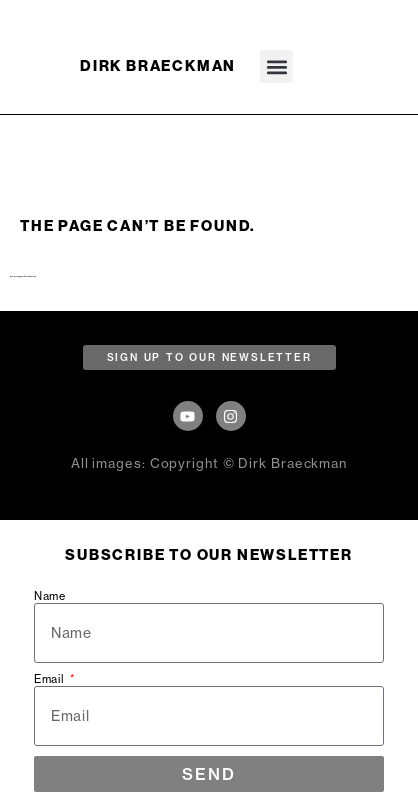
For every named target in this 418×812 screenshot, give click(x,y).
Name (50, 596)
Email (51, 679)
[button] (276, 66)
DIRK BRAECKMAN (158, 66)
